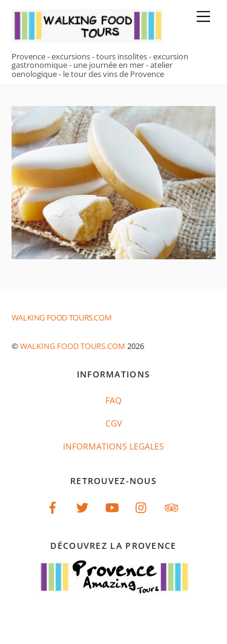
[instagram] (142, 507)
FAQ (113, 400)
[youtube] (112, 507)
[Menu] (203, 16)
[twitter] (82, 507)
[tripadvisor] (171, 507)
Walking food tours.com (73, 346)
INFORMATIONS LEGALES (113, 446)
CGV (113, 423)
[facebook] (53, 507)
